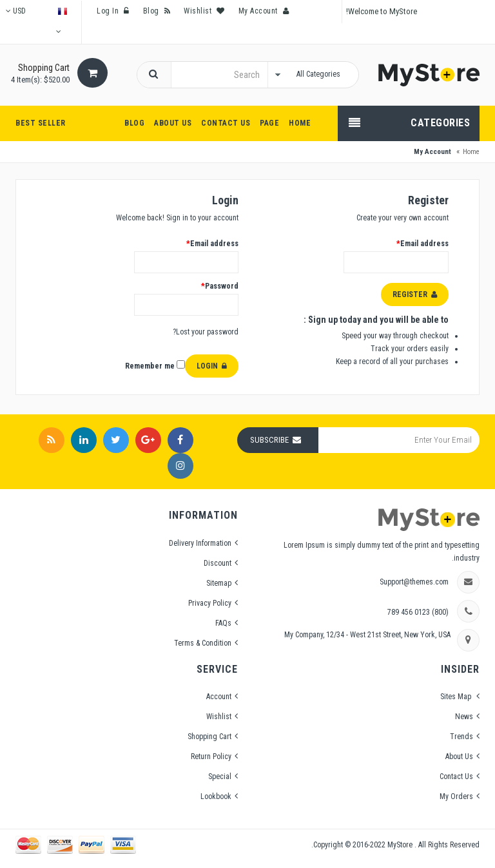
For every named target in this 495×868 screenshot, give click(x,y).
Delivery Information (200, 543)
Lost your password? (206, 332)
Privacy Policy (210, 603)
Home (471, 152)
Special (220, 776)
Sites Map (457, 697)
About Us (459, 757)
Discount (218, 563)
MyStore (401, 845)
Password (219, 286)
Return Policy (211, 757)
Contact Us (456, 776)
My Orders (456, 796)
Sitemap (219, 583)
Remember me (155, 365)
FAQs (223, 623)
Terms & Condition (203, 643)
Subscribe (269, 440)
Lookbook (216, 796)
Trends (461, 737)
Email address (211, 244)
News (464, 717)
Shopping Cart (209, 737)
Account (219, 697)
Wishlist (219, 717)
